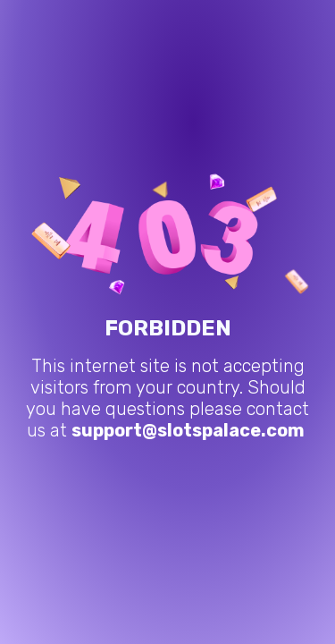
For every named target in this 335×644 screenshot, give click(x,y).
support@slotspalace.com (188, 430)
